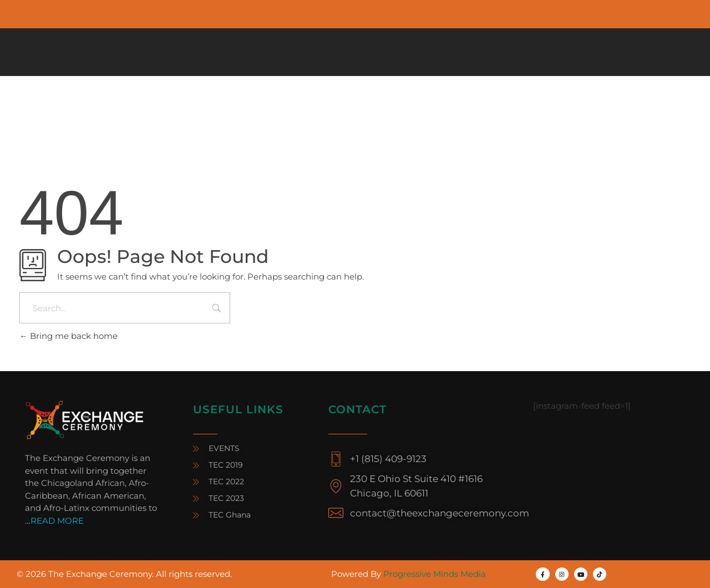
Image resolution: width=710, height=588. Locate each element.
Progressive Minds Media (435, 574)
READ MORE (57, 521)
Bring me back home (69, 336)
